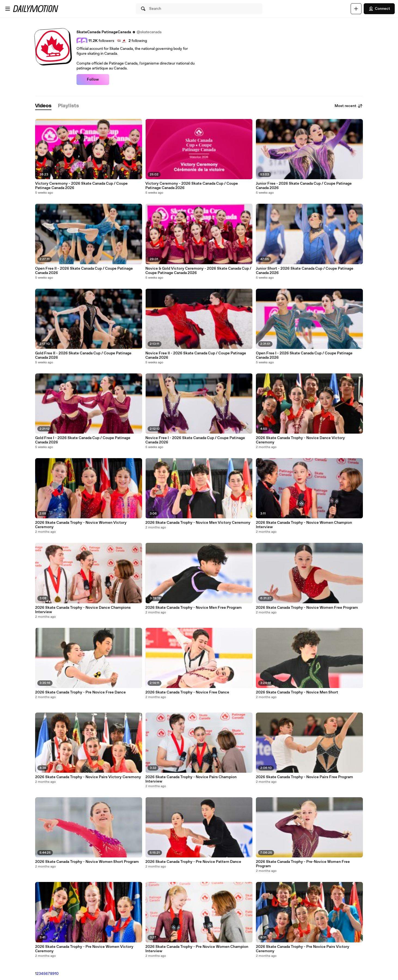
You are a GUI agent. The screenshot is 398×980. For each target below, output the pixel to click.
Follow (93, 80)
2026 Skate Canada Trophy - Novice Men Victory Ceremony (198, 523)
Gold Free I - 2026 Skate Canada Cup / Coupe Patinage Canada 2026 (83, 440)
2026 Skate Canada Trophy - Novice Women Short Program (87, 862)
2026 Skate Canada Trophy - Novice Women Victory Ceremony (81, 525)
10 (57, 974)
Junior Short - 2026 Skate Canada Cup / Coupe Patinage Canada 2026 (305, 271)
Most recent (349, 106)
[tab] (43, 106)
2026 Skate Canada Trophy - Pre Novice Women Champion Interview (197, 949)
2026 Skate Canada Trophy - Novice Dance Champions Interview (83, 610)
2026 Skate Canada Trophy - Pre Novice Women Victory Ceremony (84, 949)
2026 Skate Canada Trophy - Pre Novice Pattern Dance (193, 862)
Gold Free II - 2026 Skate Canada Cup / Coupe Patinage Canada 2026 (83, 355)
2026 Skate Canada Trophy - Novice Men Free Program (194, 608)
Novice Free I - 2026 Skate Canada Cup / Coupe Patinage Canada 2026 (195, 440)
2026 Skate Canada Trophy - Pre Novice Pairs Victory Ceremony (303, 949)
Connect (379, 9)
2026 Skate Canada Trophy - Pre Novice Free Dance (80, 692)
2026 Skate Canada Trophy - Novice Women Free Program (307, 608)
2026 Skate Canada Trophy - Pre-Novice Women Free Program (303, 864)
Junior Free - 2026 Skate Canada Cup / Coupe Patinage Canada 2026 (304, 186)
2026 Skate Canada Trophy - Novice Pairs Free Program (304, 777)
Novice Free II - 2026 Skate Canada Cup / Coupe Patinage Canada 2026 (196, 355)
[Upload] (356, 9)
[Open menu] (8, 9)
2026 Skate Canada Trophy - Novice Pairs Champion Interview (191, 779)
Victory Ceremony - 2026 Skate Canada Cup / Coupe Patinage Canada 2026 (81, 186)
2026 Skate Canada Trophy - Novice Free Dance (187, 692)
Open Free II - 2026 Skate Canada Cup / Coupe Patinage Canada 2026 (84, 271)
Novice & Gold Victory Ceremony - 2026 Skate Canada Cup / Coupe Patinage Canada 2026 (198, 271)
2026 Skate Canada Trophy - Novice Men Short (297, 692)
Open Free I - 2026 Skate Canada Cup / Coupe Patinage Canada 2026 (304, 355)
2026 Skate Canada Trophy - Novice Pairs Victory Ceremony (88, 777)
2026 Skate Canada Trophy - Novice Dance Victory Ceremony (300, 440)
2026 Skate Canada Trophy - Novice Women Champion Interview (304, 525)
